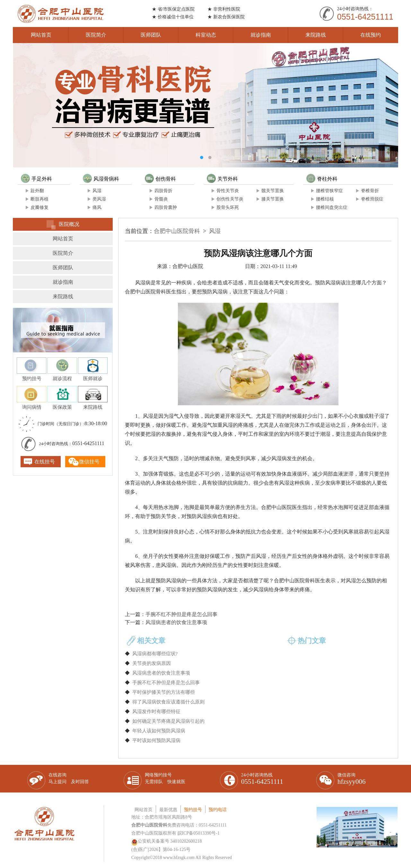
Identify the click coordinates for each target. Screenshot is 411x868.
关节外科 (222, 179)
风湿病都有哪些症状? (155, 654)
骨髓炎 (161, 199)
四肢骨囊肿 (166, 207)
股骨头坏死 (228, 207)
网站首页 (41, 35)
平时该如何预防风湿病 (156, 740)
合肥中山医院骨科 (177, 231)
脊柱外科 (322, 179)
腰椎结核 (325, 199)
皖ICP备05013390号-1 (199, 833)
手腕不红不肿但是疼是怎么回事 (181, 614)
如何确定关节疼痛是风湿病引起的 (168, 721)
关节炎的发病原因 (152, 663)
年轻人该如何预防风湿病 (159, 731)
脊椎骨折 (370, 191)
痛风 (97, 207)
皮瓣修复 (39, 207)
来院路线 (316, 35)
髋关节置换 (273, 191)
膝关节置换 (273, 199)
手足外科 (36, 179)
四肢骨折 (163, 191)
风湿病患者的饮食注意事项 (176, 622)
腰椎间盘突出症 (332, 207)
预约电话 (218, 810)
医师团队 (151, 35)
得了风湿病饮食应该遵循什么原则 (168, 702)
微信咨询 (352, 779)
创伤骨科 (160, 179)
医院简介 (96, 35)
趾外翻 (37, 191)
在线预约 (371, 35)
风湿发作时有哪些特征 (156, 711)
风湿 (97, 191)
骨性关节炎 (228, 191)
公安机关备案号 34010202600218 (167, 841)
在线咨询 (69, 778)
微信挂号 (89, 462)
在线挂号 (45, 462)
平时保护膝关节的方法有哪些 (164, 692)
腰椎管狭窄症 (329, 191)
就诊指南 (261, 35)
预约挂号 (193, 810)
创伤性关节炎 (230, 199)
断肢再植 (39, 199)
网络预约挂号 (165, 778)
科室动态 (206, 35)
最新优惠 (168, 810)
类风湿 (99, 199)
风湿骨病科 (101, 179)
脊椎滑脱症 (372, 199)
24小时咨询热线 (262, 779)
